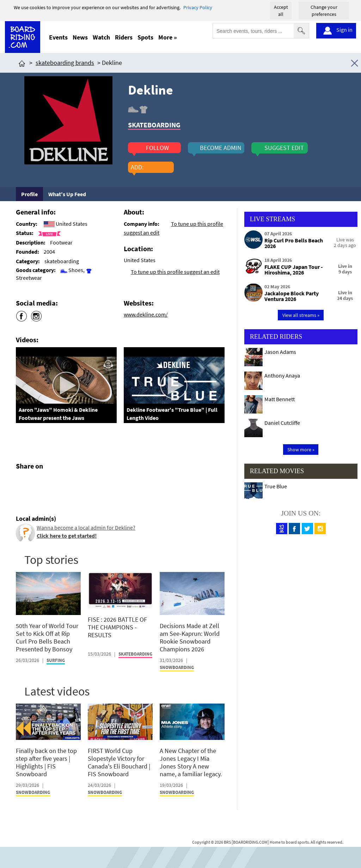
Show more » (301, 450)
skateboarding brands (65, 63)
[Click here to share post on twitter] (38, 483)
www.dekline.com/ (146, 314)
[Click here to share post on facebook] (23, 483)
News (80, 37)
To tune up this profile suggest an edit (175, 272)
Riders (124, 37)
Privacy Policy (198, 7)
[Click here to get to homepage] (22, 63)
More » (168, 37)
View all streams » (301, 315)
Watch (101, 37)
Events (58, 37)
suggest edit (284, 148)
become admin (221, 148)
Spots (145, 37)
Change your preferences (324, 11)
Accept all (281, 11)
